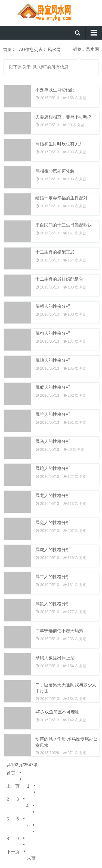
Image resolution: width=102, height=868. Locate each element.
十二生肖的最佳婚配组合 (59, 279)
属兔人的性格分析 (53, 523)
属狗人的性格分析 (53, 333)
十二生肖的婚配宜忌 (55, 252)
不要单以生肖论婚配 (55, 90)
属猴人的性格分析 (53, 387)
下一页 (13, 852)
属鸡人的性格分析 (53, 360)
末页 (31, 858)
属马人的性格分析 (53, 441)
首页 (7, 50)
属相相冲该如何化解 (55, 171)
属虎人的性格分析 (53, 550)
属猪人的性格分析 (53, 306)
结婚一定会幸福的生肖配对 (61, 198)
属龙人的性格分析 (53, 495)
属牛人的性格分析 (53, 577)
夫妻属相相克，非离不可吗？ (64, 117)
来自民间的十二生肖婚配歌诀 (64, 225)
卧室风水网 (51, 12)
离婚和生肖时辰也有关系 (59, 144)
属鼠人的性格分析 (53, 604)
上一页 (13, 786)
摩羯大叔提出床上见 (55, 658)
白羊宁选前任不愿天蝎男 (59, 631)
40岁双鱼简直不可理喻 (57, 712)
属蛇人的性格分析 (53, 468)
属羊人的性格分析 (53, 414)
